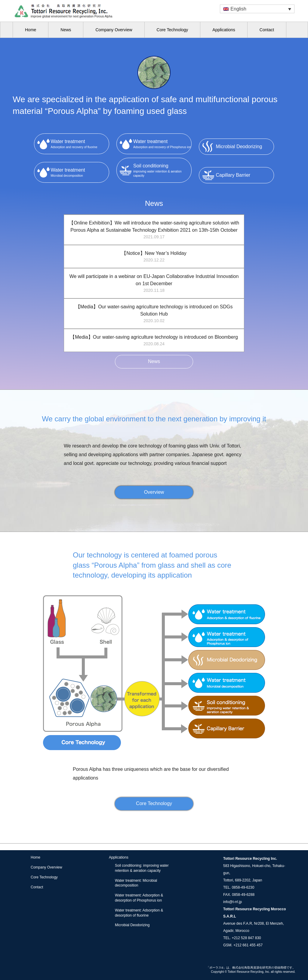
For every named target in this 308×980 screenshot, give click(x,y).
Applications (224, 30)
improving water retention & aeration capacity (162, 170)
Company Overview (114, 30)
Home (31, 30)
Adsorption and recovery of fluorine (80, 143)
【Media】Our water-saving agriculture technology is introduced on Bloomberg (154, 341)
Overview (154, 492)
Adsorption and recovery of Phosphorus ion (162, 143)
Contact (267, 30)
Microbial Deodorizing (132, 925)
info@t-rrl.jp (233, 902)
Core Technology (172, 30)
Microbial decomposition (80, 172)
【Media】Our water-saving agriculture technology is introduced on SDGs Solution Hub (154, 314)
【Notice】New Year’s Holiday (154, 257)
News (66, 30)
